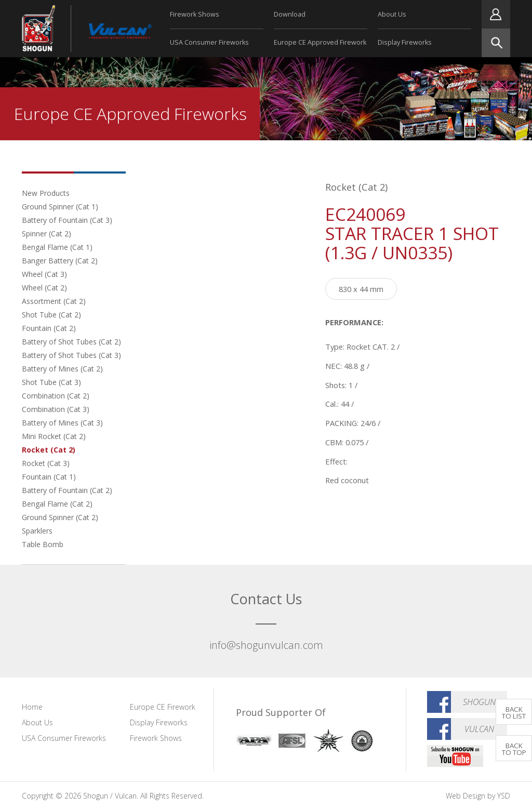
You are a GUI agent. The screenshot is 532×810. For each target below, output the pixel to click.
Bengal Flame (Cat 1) (57, 247)
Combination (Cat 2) (56, 396)
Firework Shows (195, 14)
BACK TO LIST (514, 713)
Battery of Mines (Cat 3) (62, 423)
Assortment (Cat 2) (54, 301)
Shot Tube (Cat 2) (51, 315)
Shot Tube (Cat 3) (51, 382)
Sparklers (37, 531)
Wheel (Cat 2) (44, 288)
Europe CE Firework (163, 707)
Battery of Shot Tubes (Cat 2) (71, 342)
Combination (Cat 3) (56, 409)
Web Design (465, 796)
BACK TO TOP (514, 749)
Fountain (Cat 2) (49, 328)
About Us (392, 14)
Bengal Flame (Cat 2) (57, 504)
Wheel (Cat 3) (44, 274)
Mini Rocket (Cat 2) (54, 436)
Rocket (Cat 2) (49, 450)
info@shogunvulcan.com (266, 645)
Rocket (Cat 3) (46, 463)
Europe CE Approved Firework (320, 42)
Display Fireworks (405, 42)
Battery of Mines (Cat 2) (62, 369)
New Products (46, 193)
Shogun (479, 702)
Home (32, 707)
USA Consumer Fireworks (209, 42)
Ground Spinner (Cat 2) (60, 517)
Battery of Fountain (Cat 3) (67, 220)
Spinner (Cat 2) (46, 234)
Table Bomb (43, 544)
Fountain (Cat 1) (49, 477)
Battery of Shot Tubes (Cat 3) (71, 355)
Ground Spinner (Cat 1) (60, 207)
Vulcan (479, 729)
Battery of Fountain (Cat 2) (67, 490)
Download (290, 14)
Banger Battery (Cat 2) (60, 261)
